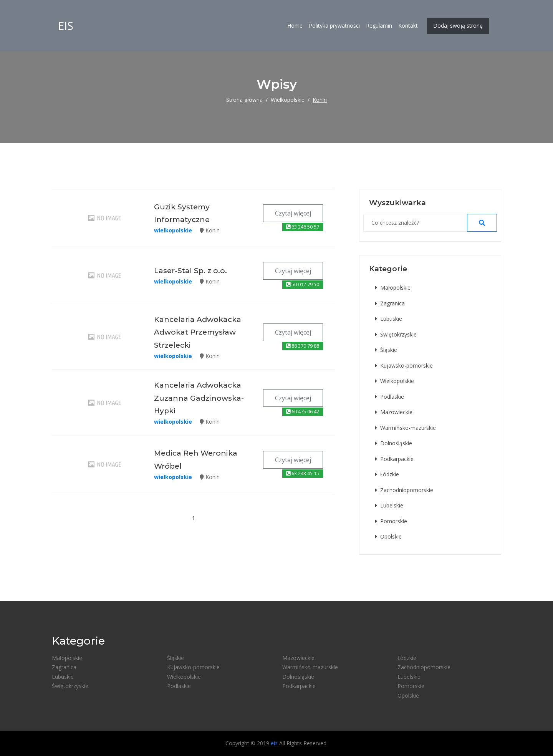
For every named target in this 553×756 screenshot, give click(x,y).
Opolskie (388, 536)
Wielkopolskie (288, 100)
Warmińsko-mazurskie (406, 428)
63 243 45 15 (303, 473)
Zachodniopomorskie (404, 490)
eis (66, 26)
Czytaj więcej (293, 213)
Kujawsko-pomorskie (404, 366)
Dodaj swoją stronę (458, 26)
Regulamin (379, 26)
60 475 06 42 (303, 411)
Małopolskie (393, 288)
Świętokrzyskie (396, 334)
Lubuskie (389, 319)
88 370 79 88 (303, 346)
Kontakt (408, 26)
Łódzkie (387, 474)
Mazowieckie (394, 412)
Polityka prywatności (334, 26)
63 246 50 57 (303, 227)
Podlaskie (390, 397)
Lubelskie (389, 505)
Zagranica (390, 303)
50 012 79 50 (303, 284)
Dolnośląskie (394, 443)
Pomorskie (391, 521)
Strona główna (244, 100)
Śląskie (386, 350)
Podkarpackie (394, 459)
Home (295, 26)
